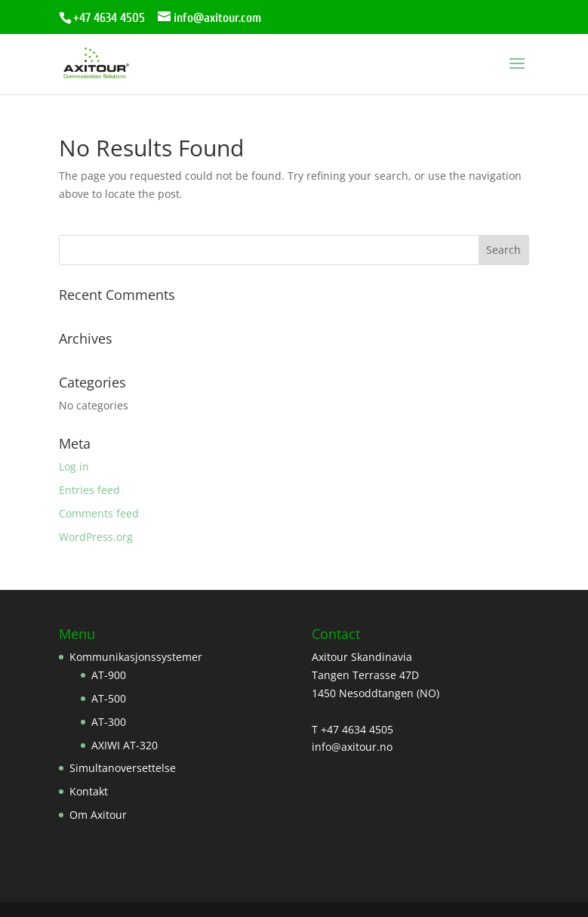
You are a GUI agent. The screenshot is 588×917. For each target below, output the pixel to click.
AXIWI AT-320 (125, 745)
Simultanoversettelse (123, 768)
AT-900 (109, 675)
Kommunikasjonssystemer (136, 657)
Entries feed (89, 490)
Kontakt (89, 791)
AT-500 (109, 698)
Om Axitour (98, 815)
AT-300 (109, 722)
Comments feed (99, 513)
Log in (74, 466)
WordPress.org (96, 537)
